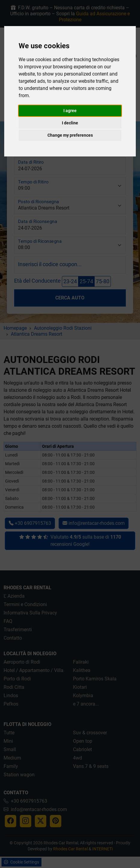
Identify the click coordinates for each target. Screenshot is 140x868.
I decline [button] (70, 123)
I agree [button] (70, 111)
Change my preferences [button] (70, 135)
